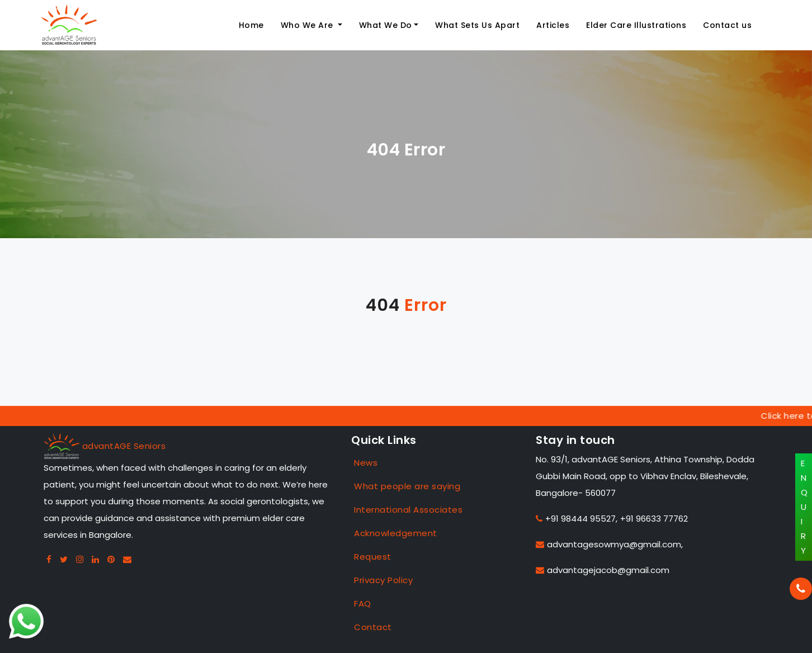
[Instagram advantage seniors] (80, 559)
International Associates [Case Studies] (408, 510)
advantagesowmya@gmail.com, (609, 544)
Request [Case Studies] (373, 557)
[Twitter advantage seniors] (64, 559)
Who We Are (308, 25)
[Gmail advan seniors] (128, 559)
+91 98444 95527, (577, 519)
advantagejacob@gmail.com (603, 570)
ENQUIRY (804, 507)
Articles (553, 25)
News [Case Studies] (366, 463)
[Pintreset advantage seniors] (111, 559)
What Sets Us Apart (477, 25)
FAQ (363, 604)
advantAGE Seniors (124, 446)
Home (251, 25)
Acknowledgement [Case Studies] (396, 533)
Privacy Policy (383, 580)
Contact (373, 627)
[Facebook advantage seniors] (49, 559)
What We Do (386, 25)
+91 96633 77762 (654, 519)
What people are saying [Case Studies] (407, 486)
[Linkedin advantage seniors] (96, 559)
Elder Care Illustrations (636, 25)
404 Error (406, 150)
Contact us (727, 25)
